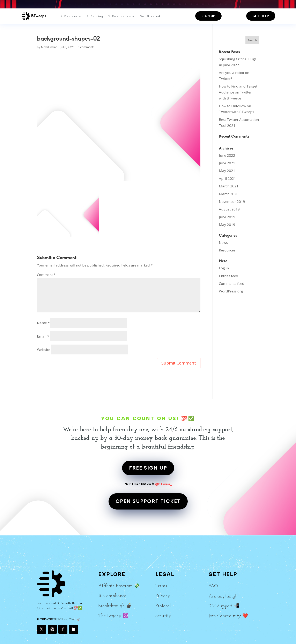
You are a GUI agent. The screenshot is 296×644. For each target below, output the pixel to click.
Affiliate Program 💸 (119, 586)
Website (44, 350)
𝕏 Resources (120, 16)
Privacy (163, 596)
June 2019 (227, 217)
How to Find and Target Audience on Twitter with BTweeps (238, 92)
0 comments (86, 47)
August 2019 (229, 209)
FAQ (213, 586)
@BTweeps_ (163, 484)
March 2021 (229, 186)
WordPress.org (231, 291)
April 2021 (227, 178)
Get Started (150, 16)
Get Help (261, 16)
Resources (227, 250)
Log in (224, 268)
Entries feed (229, 276)
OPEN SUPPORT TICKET (148, 501)
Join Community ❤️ (228, 616)
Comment (46, 275)
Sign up (208, 16)
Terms (161, 586)
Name (43, 323)
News (223, 243)
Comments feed (232, 283)
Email (43, 336)
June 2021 (227, 163)
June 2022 (227, 155)
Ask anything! (222, 596)
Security (163, 616)
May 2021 (227, 171)
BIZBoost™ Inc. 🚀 (68, 619)
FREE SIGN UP (148, 468)
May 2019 (227, 225)
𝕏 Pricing (95, 16)
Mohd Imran (49, 47)
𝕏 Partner (69, 16)
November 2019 (232, 202)
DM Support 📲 (224, 606)
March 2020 (229, 194)
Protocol (163, 606)
